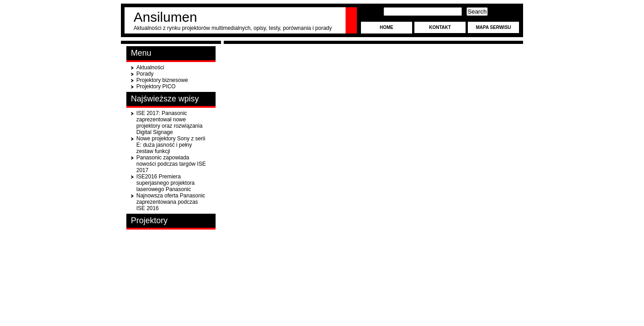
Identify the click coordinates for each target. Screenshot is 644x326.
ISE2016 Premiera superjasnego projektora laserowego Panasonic (166, 183)
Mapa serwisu (494, 27)
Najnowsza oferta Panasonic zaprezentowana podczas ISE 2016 (171, 202)
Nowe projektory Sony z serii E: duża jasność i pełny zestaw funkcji (171, 145)
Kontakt (440, 27)
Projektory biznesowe (162, 80)
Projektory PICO (156, 86)
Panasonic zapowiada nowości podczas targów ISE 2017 (171, 164)
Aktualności (150, 67)
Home (387, 27)
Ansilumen (165, 17)
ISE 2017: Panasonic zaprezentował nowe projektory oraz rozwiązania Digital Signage (169, 123)
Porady (145, 74)
